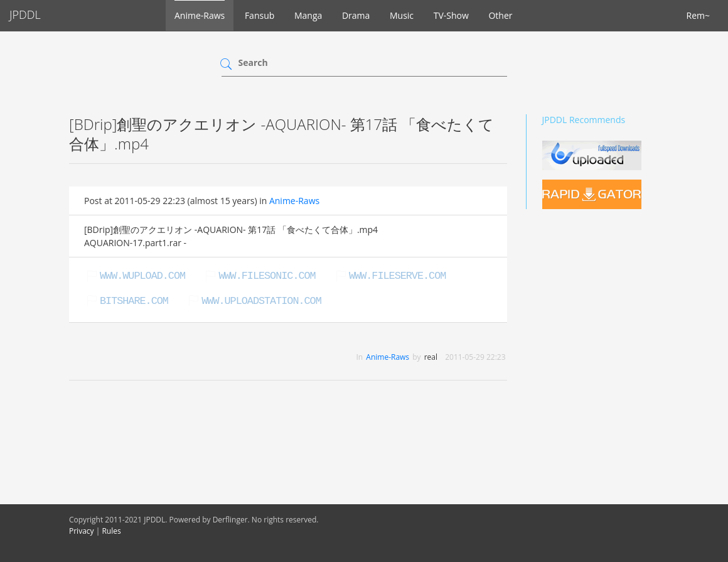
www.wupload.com (142, 276)
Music (402, 15)
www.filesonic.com (267, 276)
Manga (308, 15)
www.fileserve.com (397, 276)
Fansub (260, 15)
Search (253, 62)
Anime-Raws (200, 15)
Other (500, 15)
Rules (111, 531)
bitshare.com (134, 301)
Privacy (82, 531)
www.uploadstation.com (261, 301)
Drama (356, 15)
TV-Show (451, 15)
